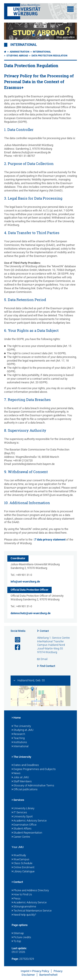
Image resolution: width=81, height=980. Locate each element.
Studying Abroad (17, 56)
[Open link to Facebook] (16, 647)
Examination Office (24, 825)
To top (16, 941)
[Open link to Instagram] (16, 640)
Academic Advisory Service (29, 821)
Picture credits (21, 938)
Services (18, 800)
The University (21, 726)
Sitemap (18, 933)
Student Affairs (22, 829)
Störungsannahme (24, 907)
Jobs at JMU (20, 778)
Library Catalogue (23, 872)
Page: (15, 959)
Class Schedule (22, 864)
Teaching (18, 738)
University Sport (22, 817)
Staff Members (22, 782)
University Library (23, 809)
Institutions (19, 742)
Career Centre (21, 837)
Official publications (25, 790)
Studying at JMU (23, 730)
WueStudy (19, 856)
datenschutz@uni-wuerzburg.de (31, 613)
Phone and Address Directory (30, 891)
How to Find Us (22, 895)
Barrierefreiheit (48, 975)
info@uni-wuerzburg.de (25, 582)
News (16, 773)
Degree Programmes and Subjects (34, 769)
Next (69, 31)
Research (18, 734)
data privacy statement (51, 540)
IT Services (19, 813)
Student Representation (27, 833)
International (24, 45)
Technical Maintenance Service (32, 911)
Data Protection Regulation (49, 56)
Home (16, 718)
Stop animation (66, 37)
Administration (20, 52)
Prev (12, 31)
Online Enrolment (23, 868)
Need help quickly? (24, 915)
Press (16, 899)
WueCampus (21, 860)
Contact (44, 631)
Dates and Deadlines (25, 765)
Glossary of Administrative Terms (33, 786)
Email (44, 659)
